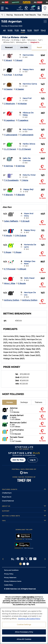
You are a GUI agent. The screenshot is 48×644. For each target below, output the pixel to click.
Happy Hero (28, 69)
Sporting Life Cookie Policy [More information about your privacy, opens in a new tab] (29, 619)
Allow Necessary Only (24, 632)
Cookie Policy (8, 585)
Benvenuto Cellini (18, 423)
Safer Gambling (28, 597)
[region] (24, 626)
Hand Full (27, 98)
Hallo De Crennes (27, 159)
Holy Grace (28, 129)
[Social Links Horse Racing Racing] (24, 564)
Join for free (18, 460)
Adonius (14, 408)
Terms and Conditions (11, 570)
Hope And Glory (29, 215)
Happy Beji (28, 189)
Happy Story (30, 230)
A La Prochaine (17, 430)
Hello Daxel (29, 278)
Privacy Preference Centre (13, 581)
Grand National (8, 501)
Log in (33, 460)
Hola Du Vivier (29, 175)
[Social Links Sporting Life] (20, 564)
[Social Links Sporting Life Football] (28, 564)
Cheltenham (7, 493)
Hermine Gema (30, 84)
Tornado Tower (17, 437)
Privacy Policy (9, 574)
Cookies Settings (24, 624)
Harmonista (28, 55)
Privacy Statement (10, 578)
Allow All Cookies (24, 639)
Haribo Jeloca (29, 144)
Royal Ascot (7, 497)
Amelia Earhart (17, 415)
